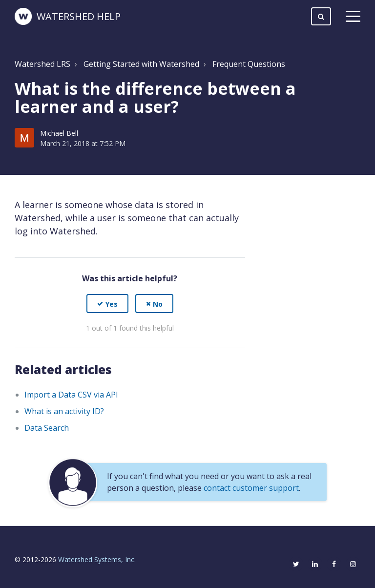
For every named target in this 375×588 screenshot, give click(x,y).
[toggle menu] (353, 17)
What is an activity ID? (64, 411)
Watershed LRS (42, 64)
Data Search (47, 428)
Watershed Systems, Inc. (97, 559)
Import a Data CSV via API (71, 395)
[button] (107, 304)
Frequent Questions (249, 64)
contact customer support (251, 488)
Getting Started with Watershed (141, 64)
